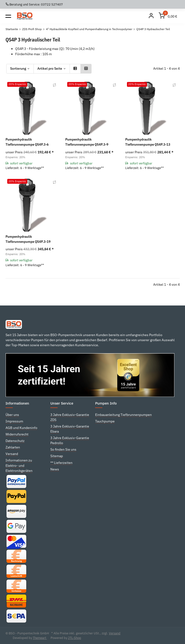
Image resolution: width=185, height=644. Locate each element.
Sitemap (57, 456)
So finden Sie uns (63, 449)
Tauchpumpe (105, 421)
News (55, 469)
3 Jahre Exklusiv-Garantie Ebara (70, 429)
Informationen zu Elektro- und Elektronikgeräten (19, 465)
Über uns (12, 415)
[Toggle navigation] (8, 16)
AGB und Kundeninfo (21, 428)
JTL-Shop (75, 638)
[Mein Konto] (151, 16)
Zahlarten (13, 447)
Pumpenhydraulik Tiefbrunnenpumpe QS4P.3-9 (87, 142)
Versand (12, 454)
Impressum (14, 421)
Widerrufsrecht (17, 434)
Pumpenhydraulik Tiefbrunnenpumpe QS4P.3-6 (27, 142)
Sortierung (18, 68)
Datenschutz (15, 441)
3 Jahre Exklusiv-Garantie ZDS (70, 417)
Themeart (40, 638)
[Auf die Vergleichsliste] (54, 85)
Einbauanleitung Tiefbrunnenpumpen (123, 415)
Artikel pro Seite (50, 68)
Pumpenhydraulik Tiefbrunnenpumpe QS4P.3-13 (148, 142)
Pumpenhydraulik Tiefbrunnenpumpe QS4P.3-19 (28, 239)
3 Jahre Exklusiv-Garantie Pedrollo (70, 440)
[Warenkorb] (168, 16)
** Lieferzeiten (61, 463)
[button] (75, 69)
